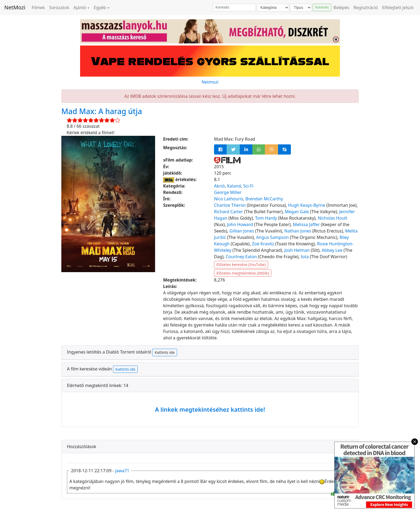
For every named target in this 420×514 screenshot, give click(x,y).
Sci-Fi (248, 186)
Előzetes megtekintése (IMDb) (243, 273)
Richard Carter (228, 212)
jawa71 (122, 471)
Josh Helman (297, 250)
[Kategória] (273, 8)
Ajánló (80, 7)
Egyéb (100, 7)
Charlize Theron (230, 205)
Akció (219, 186)
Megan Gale (297, 212)
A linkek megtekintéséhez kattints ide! (210, 409)
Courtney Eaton (241, 257)
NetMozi (15, 7)
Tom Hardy (266, 218)
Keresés (322, 7)
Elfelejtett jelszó (398, 7)
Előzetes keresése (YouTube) (241, 264)
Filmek (38, 7)
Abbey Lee (332, 250)
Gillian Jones (242, 231)
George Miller (228, 192)
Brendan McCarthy (264, 199)
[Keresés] (234, 7)
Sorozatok (59, 7)
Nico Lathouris (229, 199)
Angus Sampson (272, 237)
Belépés (341, 7)
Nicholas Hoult (332, 218)
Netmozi (210, 82)
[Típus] (301, 8)
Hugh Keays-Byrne (307, 205)
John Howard (240, 224)
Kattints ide (164, 352)
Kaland (234, 186)
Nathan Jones (298, 231)
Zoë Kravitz (263, 244)
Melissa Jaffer (306, 224)
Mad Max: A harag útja (102, 111)
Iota (305, 257)
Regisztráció (366, 7)
